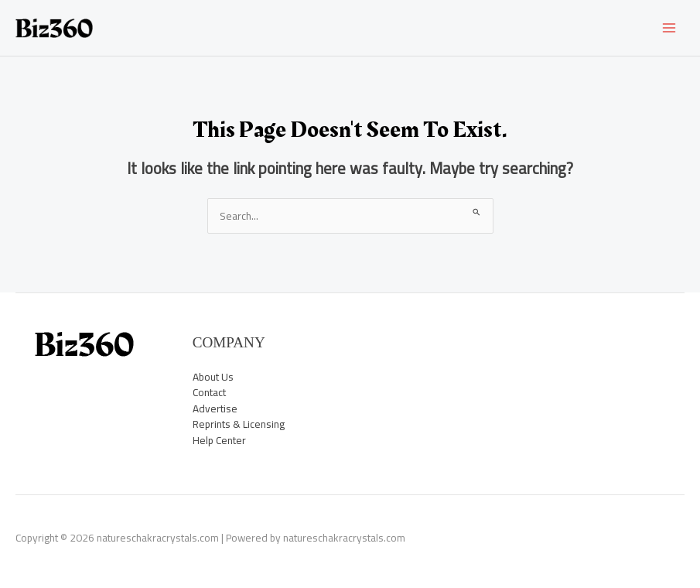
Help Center (219, 440)
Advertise (215, 409)
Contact (209, 392)
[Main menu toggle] (669, 28)
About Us (213, 377)
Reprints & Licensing (239, 424)
